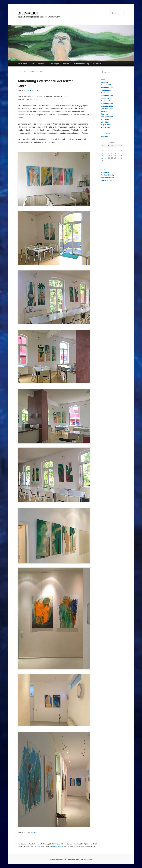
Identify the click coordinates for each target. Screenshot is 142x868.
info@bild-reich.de (56, 846)
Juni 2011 (104, 114)
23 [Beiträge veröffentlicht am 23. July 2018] (102, 158)
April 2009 (105, 119)
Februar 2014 (106, 90)
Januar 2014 (105, 93)
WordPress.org (107, 180)
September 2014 (107, 87)
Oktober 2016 (106, 85)
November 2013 (107, 96)
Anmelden (105, 172)
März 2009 (105, 122)
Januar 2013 (105, 101)
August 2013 (106, 98)
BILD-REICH (28, 13)
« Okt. (105, 163)
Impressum (97, 64)
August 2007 (106, 127)
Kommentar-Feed (108, 178)
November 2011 (107, 106)
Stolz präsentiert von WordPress (80, 859)
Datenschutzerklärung (81, 64)
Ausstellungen (54, 64)
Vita (32, 64)
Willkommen (23, 64)
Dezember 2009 (107, 117)
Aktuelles (41, 64)
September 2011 (107, 109)
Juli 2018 (104, 82)
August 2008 (106, 125)
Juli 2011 (104, 111)
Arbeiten (66, 64)
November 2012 (107, 103)
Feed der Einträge (108, 175)
